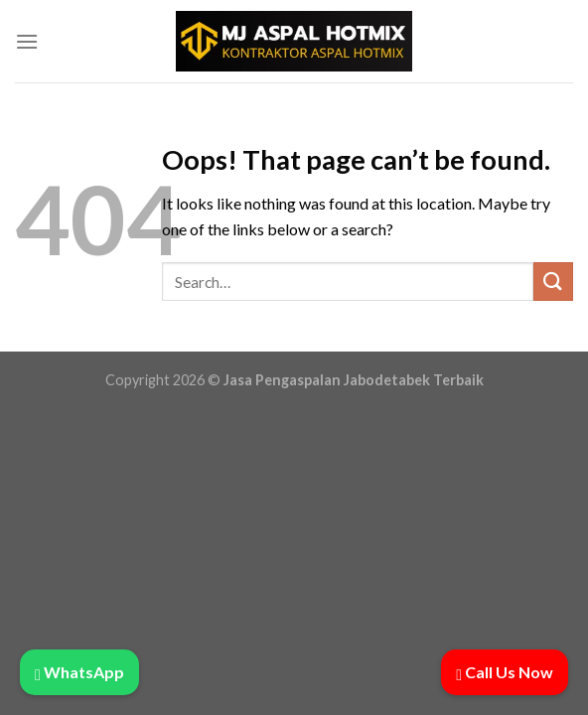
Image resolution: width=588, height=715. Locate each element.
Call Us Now (505, 672)
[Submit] (553, 282)
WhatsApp (79, 672)
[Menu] (27, 41)
